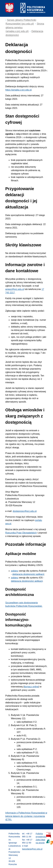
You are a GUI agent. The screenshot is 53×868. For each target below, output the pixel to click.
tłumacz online (31, 687)
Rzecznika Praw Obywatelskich (21, 533)
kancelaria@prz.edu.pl (32, 849)
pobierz (15, 571)
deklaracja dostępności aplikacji (28, 574)
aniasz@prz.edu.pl (15, 289)
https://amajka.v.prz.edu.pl (19, 90)
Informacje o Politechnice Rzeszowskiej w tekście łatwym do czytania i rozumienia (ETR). (26, 816)
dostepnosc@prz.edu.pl (25, 511)
